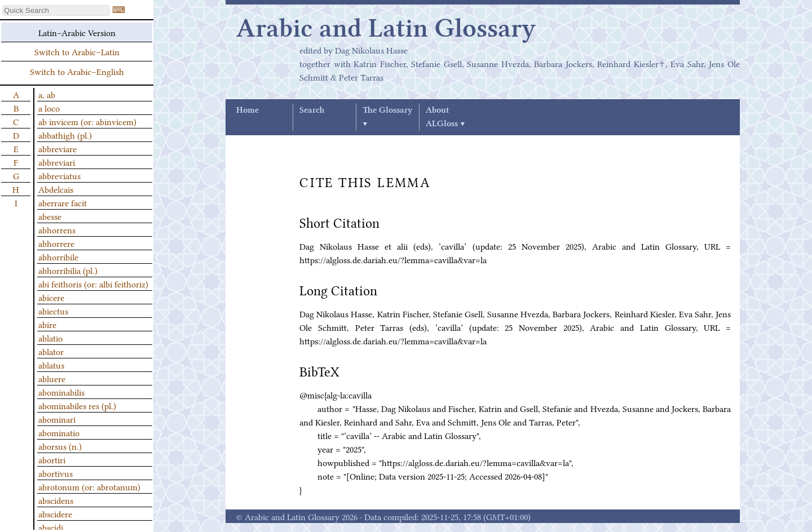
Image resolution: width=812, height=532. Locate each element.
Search (312, 110)
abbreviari (57, 162)
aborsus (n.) (60, 446)
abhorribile (58, 256)
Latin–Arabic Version (77, 32)
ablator (51, 351)
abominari (57, 419)
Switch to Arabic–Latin (77, 51)
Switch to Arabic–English (77, 71)
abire (47, 324)
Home (248, 110)
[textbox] (56, 10)
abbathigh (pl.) (65, 135)
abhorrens (57, 229)
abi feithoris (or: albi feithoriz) (93, 283)
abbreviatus (59, 175)
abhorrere (56, 243)
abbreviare (58, 148)
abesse (50, 216)
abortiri (52, 459)
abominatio (59, 432)
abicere (51, 297)
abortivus (56, 473)
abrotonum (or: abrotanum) (89, 486)
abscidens (56, 500)
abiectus (53, 311)
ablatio (50, 338)
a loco (49, 108)
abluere (52, 378)
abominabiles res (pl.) (77, 405)
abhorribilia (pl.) (68, 270)
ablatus (51, 365)
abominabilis (61, 392)
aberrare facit (63, 202)
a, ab (47, 94)
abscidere (55, 513)
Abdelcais (56, 189)
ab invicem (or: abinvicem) (87, 121)
